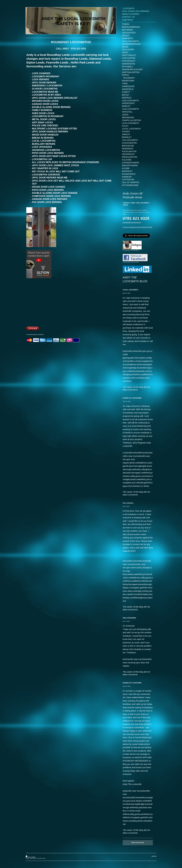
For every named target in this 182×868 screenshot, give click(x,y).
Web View (154, 856)
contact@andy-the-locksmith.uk (132, 222)
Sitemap (34, 857)
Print (28, 857)
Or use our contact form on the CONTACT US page (137, 227)
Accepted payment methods (35, 334)
